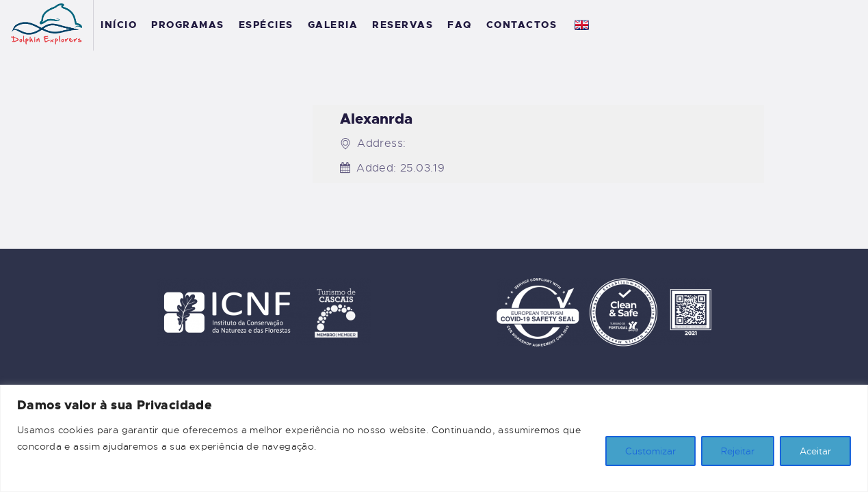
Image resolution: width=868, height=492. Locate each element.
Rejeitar (738, 451)
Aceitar (815, 451)
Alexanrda (376, 119)
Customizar (650, 451)
